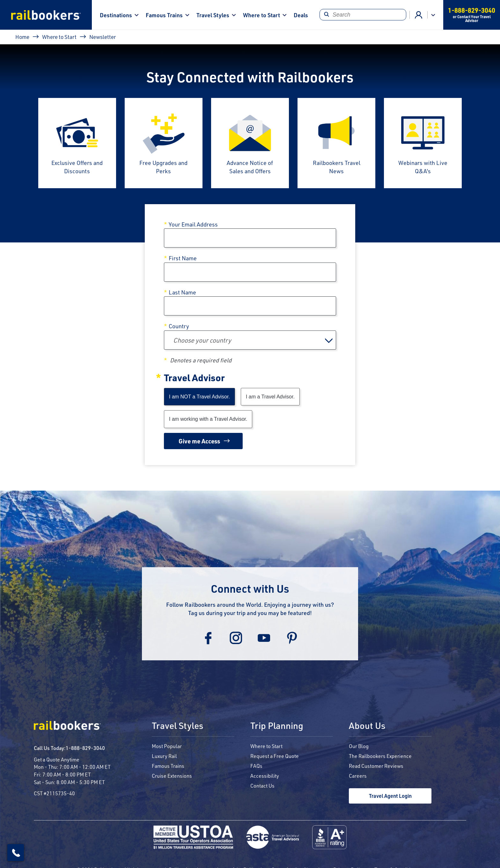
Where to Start (261, 15)
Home (22, 37)
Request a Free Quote (275, 756)
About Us (367, 726)
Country (179, 326)
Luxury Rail (164, 756)
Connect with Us (250, 588)
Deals (301, 15)
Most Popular (167, 746)
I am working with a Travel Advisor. (208, 419)
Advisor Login (419, 15)
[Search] (363, 15)
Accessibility (265, 776)
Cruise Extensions (172, 776)
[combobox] (250, 340)
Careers (358, 776)
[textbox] (250, 340)
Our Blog (359, 746)
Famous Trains (164, 15)
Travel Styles (213, 15)
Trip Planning (277, 726)
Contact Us (262, 786)
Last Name (182, 292)
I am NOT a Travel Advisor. (199, 397)
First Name (183, 258)
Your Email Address (193, 224)
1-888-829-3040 (85, 748)
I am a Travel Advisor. (270, 397)
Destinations (116, 15)
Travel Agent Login (390, 796)
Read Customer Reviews (376, 766)
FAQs (256, 766)
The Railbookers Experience (380, 756)
